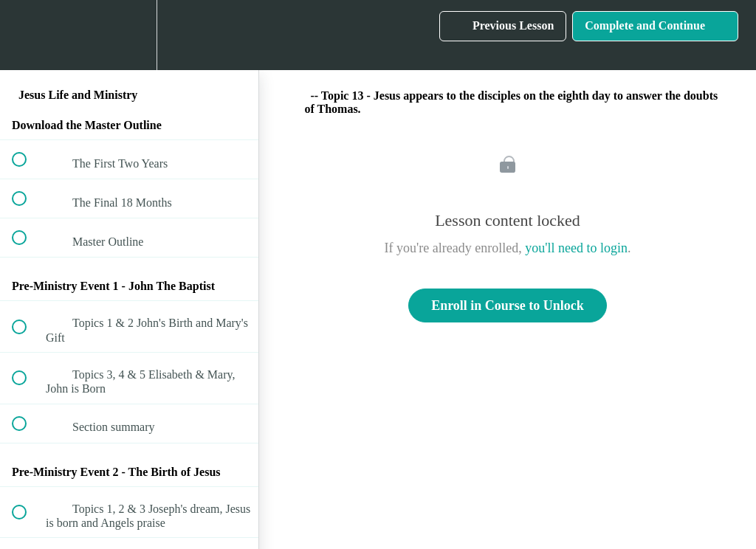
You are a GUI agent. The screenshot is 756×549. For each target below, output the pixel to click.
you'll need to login (576, 248)
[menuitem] (129, 35)
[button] (27, 35)
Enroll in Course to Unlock (508, 305)
